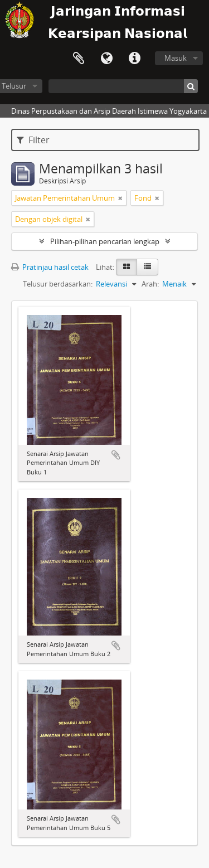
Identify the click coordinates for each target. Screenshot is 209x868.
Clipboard (79, 59)
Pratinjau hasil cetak (50, 267)
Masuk (176, 58)
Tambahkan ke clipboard (116, 455)
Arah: (150, 284)
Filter (33, 140)
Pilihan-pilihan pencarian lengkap (105, 241)
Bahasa (106, 59)
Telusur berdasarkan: (58, 284)
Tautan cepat (134, 59)
